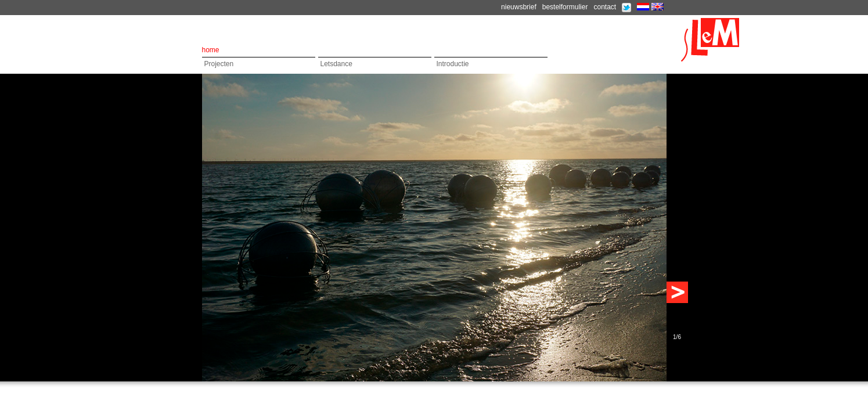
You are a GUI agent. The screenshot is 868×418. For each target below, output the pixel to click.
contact (605, 7)
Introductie (453, 64)
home (211, 50)
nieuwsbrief (519, 7)
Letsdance (336, 64)
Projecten (219, 64)
